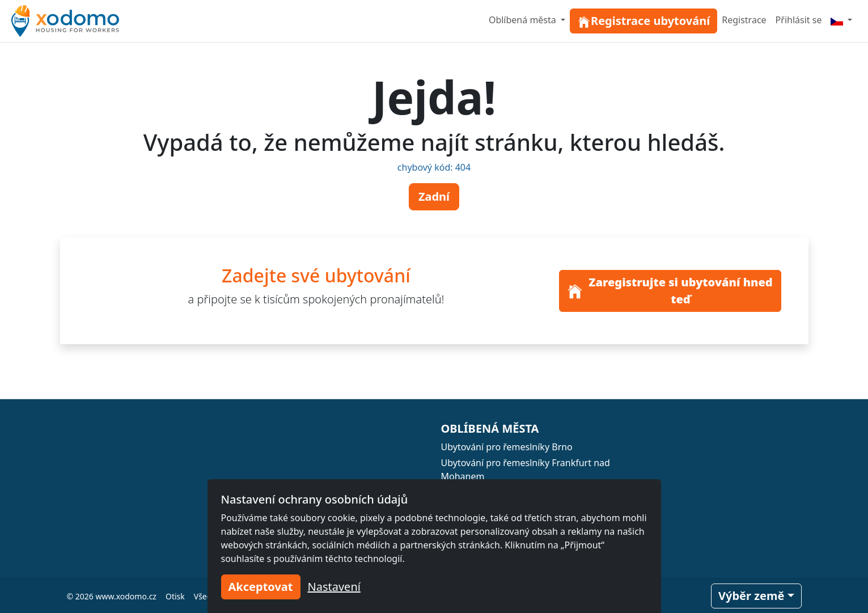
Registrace (744, 20)
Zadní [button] (434, 196)
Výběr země (751, 596)
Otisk (175, 596)
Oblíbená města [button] (524, 20)
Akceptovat (261, 587)
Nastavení (334, 587)
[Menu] (841, 20)
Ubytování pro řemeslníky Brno (507, 447)
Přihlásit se (799, 20)
